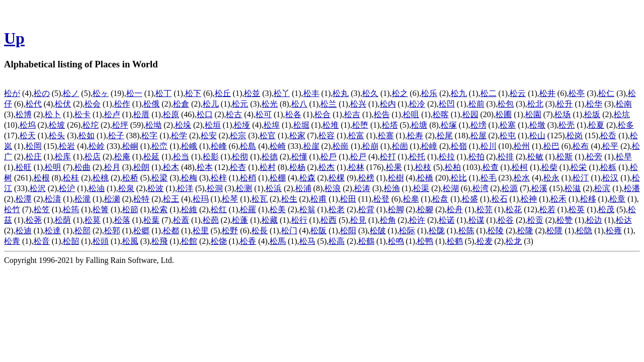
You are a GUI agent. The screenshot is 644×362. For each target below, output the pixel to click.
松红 (219, 209)
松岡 (34, 146)
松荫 (63, 220)
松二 (489, 93)
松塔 (390, 125)
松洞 (215, 188)
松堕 (360, 125)
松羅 (248, 209)
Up (14, 38)
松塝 (478, 125)
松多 (626, 125)
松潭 (24, 199)
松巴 (551, 146)
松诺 (447, 220)
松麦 (485, 241)
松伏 (63, 104)
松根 (42, 178)
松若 (547, 209)
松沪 (67, 188)
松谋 (476, 220)
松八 (299, 104)
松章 (617, 199)
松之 (400, 93)
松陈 (466, 231)
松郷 (141, 231)
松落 (122, 220)
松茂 (606, 209)
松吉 (352, 114)
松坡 (57, 125)
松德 (270, 157)
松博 (24, 114)
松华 (594, 104)
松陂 (378, 231)
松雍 (614, 231)
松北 (535, 104)
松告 (382, 114)
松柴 (549, 167)
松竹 (12, 209)
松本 (205, 167)
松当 (181, 157)
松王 (171, 199)
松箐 (101, 209)
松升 (565, 104)
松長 (260, 231)
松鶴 (366, 241)
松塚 (449, 125)
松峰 (219, 146)
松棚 (278, 178)
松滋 (573, 188)
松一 (134, 93)
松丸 (341, 93)
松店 (93, 157)
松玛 (201, 199)
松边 (594, 220)
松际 (407, 231)
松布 (581, 146)
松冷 (417, 104)
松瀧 (83, 199)
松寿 (415, 135)
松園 (533, 114)
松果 (394, 167)
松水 (522, 178)
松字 (149, 135)
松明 (53, 167)
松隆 (525, 231)
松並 (252, 93)
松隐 (584, 231)
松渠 (421, 188)
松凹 (447, 104)
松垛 (183, 125)
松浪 (333, 188)
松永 (551, 178)
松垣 (213, 125)
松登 (381, 199)
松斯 (565, 157)
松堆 (331, 125)
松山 (537, 135)
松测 (244, 188)
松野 (230, 231)
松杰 (327, 167)
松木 (171, 167)
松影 (211, 157)
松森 (307, 178)
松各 (293, 114)
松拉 (447, 157)
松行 (299, 220)
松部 (83, 231)
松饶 (219, 241)
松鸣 (396, 241)
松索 (159, 209)
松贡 (535, 220)
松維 (189, 209)
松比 (459, 178)
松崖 (311, 146)
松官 (268, 135)
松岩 (67, 146)
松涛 (362, 188)
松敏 (535, 157)
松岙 (608, 135)
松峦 (159, 146)
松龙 (514, 241)
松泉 (126, 188)
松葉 (151, 220)
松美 (278, 209)
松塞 (508, 125)
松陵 (496, 231)
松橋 (425, 178)
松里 (201, 231)
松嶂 (429, 146)
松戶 (329, 157)
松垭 (242, 125)
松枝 (423, 167)
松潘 (632, 188)
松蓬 (240, 220)
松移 (588, 199)
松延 (151, 157)
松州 (522, 146)
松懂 (299, 157)
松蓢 (211, 220)
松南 (624, 104)
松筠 (71, 209)
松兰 (329, 104)
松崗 (341, 146)
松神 (529, 199)
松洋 (185, 188)
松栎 (608, 167)
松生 (289, 199)
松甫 (318, 199)
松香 (248, 241)
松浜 (274, 188)
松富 (356, 135)
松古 (234, 114)
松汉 (610, 178)
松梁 (159, 178)
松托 (417, 157)
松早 (624, 157)
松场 (562, 114)
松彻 (240, 157)
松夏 (596, 125)
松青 (12, 241)
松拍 (476, 157)
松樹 (396, 178)
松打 (388, 157)
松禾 (558, 199)
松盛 (470, 199)
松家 (297, 135)
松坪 (120, 125)
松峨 (189, 146)
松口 (205, 114)
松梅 (189, 178)
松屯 (508, 135)
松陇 (437, 231)
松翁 (307, 209)
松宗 (238, 135)
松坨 (91, 125)
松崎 (278, 146)
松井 (547, 93)
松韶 (71, 241)
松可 (264, 114)
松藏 (270, 220)
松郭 (112, 231)
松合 (323, 114)
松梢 (248, 178)
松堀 (301, 125)
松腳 (425, 209)
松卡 (83, 114)
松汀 (581, 178)
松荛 (34, 220)
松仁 (606, 93)
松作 (122, 104)
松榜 (366, 178)
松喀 (441, 114)
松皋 (411, 199)
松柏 (453, 167)
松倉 (181, 104)
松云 (518, 93)
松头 (57, 135)
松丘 (223, 93)
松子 (116, 135)
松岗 (575, 135)
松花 (514, 209)
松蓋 (181, 220)
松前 (476, 104)
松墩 (537, 125)
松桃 (101, 178)
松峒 (130, 146)
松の (42, 93)
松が (12, 93)
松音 (42, 241)
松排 (506, 157)
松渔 (392, 188)
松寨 (386, 135)
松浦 (303, 188)
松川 (489, 146)
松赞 (565, 220)
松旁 (594, 157)
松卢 (112, 114)
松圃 (504, 114)
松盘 (440, 199)
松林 (356, 167)
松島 (248, 146)
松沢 (38, 188)
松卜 (53, 114)
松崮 (400, 146)
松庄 (34, 157)
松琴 (230, 199)
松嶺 (459, 146)
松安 (209, 135)
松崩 (370, 146)
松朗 (141, 167)
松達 (53, 231)
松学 (179, 135)
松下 (193, 93)
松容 (327, 135)
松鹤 (455, 241)
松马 (307, 241)
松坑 (622, 114)
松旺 (24, 167)
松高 (337, 241)
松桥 (130, 178)
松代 (34, 104)
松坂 (592, 114)
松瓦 (260, 199)
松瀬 (112, 199)
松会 (93, 104)
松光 (270, 104)
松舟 (455, 209)
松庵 (122, 157)
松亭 (577, 93)
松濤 (53, 199)
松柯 (520, 167)
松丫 (282, 93)
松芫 (485, 209)
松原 (171, 114)
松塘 (419, 125)
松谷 (506, 220)
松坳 (153, 125)
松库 (63, 157)
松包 (506, 104)
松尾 (445, 135)
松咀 (411, 114)
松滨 (602, 188)
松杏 (238, 167)
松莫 (93, 220)
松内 (388, 104)
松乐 (429, 93)
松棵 (337, 178)
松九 (459, 93)
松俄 (151, 104)
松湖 (451, 188)
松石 (500, 199)
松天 (28, 135)
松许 (417, 220)
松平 (610, 146)
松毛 (489, 178)
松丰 (311, 93)
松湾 (480, 188)
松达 (624, 220)
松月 (112, 167)
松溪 (539, 188)
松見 (358, 220)
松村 (268, 167)
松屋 (478, 135)
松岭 (97, 146)
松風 (130, 241)
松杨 (297, 167)
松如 (87, 135)
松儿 (211, 104)
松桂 (71, 178)
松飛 (159, 241)
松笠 (42, 209)
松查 (491, 167)
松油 (97, 188)
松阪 (318, 231)
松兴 (358, 104)
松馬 (278, 241)
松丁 (164, 93)
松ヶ (101, 93)
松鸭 (425, 241)
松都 (171, 231)
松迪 (24, 231)
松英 (577, 209)
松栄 (579, 167)
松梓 (219, 178)
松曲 (83, 167)
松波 (155, 188)
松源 (510, 188)
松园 (470, 114)
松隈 (554, 231)
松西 (329, 220)
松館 (189, 241)
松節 (130, 209)
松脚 (396, 209)
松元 (240, 104)
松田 (348, 199)
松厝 (141, 114)
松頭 (101, 241)
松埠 (272, 125)
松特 (141, 199)
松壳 (567, 125)
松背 (366, 209)
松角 (388, 220)
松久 (370, 93)
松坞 (28, 125)
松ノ (71, 93)
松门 (289, 231)
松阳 (348, 231)
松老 (337, 209)
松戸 (358, 157)
